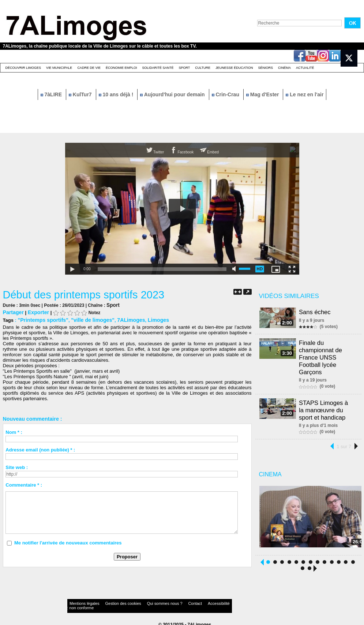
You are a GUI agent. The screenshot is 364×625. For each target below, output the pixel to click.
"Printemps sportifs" (41, 319)
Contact (167, 601)
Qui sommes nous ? (143, 601)
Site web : (17, 466)
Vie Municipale (59, 68)
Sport (184, 68)
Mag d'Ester (263, 94)
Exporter (36, 312)
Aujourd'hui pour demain (173, 94)
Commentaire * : (24, 484)
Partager (13, 312)
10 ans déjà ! (117, 94)
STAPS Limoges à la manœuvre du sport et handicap (328, 406)
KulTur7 (81, 94)
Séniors (265, 68)
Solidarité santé (158, 68)
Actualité (305, 68)
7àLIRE (52, 94)
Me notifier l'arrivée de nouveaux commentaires (68, 542)
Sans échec (316, 312)
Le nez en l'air (305, 94)
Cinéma (284, 68)
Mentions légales (81, 601)
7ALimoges (122, 319)
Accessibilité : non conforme (196, 601)
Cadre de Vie (89, 68)
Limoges (148, 319)
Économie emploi (121, 68)
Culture (203, 68)
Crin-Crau (226, 94)
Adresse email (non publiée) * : (40, 449)
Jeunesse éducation (234, 68)
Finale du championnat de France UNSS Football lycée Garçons (322, 356)
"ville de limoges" (87, 319)
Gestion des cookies (111, 601)
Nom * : (14, 431)
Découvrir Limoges (23, 68)
